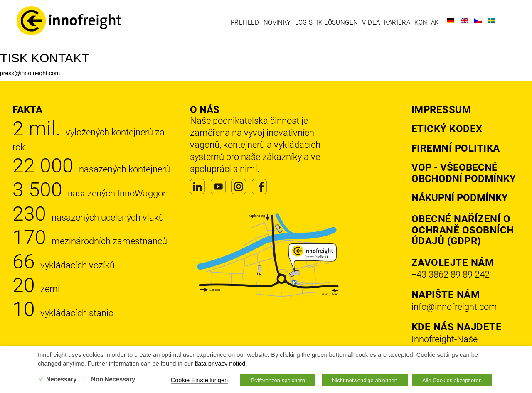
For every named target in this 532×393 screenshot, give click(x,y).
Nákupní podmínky (460, 198)
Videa (371, 22)
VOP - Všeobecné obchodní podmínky (464, 173)
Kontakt (429, 22)
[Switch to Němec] (451, 21)
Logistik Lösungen (327, 22)
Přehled (245, 22)
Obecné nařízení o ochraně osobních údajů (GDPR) (463, 230)
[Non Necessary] (86, 379)
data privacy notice (220, 364)
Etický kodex (447, 129)
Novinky (277, 22)
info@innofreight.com (454, 307)
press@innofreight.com (30, 73)
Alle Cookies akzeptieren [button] (452, 380)
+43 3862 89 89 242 (451, 274)
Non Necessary (113, 379)
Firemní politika (456, 148)
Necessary (61, 379)
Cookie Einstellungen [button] (199, 380)
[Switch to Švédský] (492, 21)
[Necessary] (41, 379)
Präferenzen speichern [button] (278, 380)
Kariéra (397, 22)
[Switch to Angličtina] (464, 21)
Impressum (441, 110)
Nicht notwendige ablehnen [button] (365, 380)
